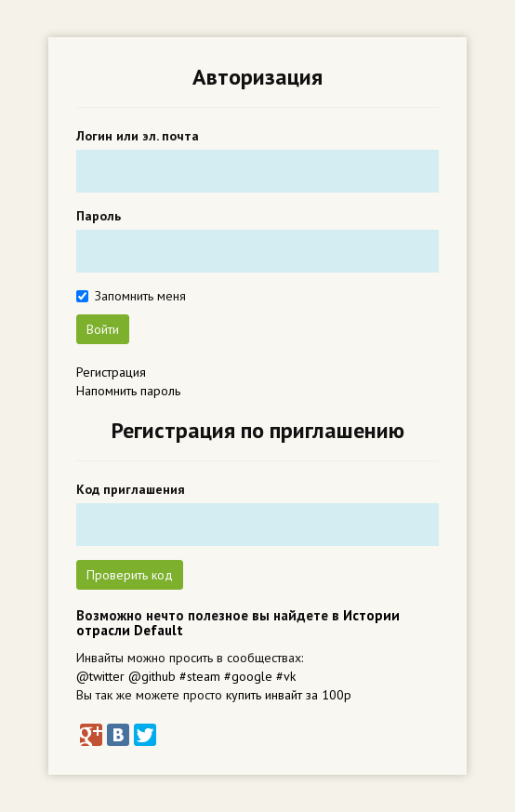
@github (152, 676)
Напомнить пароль (128, 391)
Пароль (99, 216)
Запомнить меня (140, 296)
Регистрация (111, 372)
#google (248, 676)
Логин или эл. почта (138, 136)
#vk (286, 676)
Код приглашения (131, 489)
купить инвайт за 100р (289, 695)
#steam (200, 676)
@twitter (100, 676)
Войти (103, 329)
